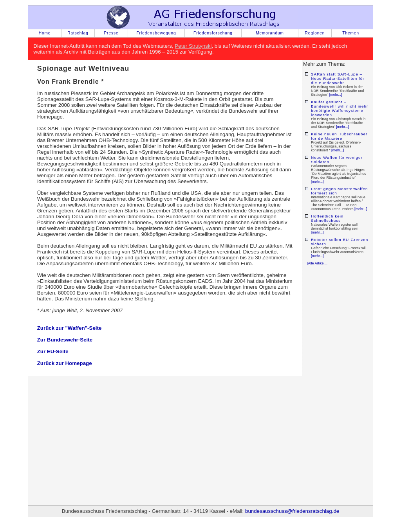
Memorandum (270, 33)
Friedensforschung (213, 33)
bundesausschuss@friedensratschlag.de (292, 511)
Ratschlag (78, 33)
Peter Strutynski (193, 46)
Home (45, 33)
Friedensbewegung (156, 33)
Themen (351, 33)
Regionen (315, 33)
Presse (111, 33)
